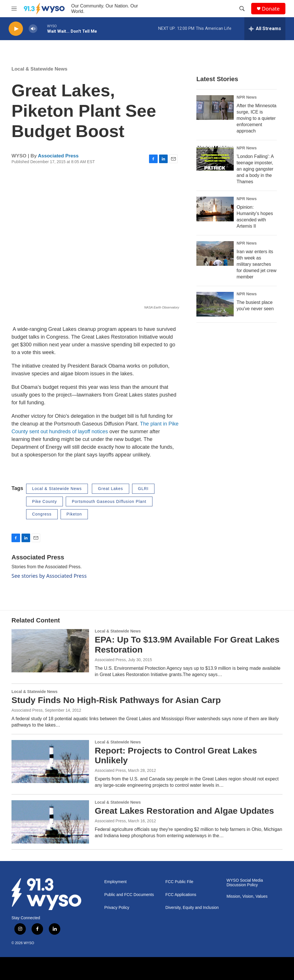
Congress (42, 514)
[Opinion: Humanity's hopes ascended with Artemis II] (215, 209)
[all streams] (265, 29)
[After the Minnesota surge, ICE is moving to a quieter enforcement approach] (215, 108)
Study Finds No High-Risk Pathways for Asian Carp (116, 700)
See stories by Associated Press (49, 576)
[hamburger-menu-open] (14, 9)
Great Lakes (110, 489)
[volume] (33, 29)
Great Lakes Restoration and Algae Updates (184, 811)
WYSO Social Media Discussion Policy (245, 883)
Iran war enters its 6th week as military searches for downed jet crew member (257, 264)
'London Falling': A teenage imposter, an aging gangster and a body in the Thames (255, 169)
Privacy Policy (117, 908)
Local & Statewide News (39, 69)
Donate (271, 9)
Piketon (74, 514)
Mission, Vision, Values (247, 896)
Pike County (45, 501)
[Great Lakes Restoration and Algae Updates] (50, 822)
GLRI (143, 489)
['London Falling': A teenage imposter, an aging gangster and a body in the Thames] (215, 158)
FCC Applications (181, 895)
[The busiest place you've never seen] (215, 304)
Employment (115, 882)
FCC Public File (179, 882)
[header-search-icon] (242, 9)
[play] (16, 29)
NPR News (247, 97)
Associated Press (58, 156)
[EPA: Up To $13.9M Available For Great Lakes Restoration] (50, 651)
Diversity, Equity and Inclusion (192, 908)
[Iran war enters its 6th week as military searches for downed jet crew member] (215, 253)
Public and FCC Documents (129, 895)
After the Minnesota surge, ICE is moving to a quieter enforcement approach (257, 118)
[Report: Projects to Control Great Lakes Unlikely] (50, 762)
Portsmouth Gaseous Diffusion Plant (109, 501)
